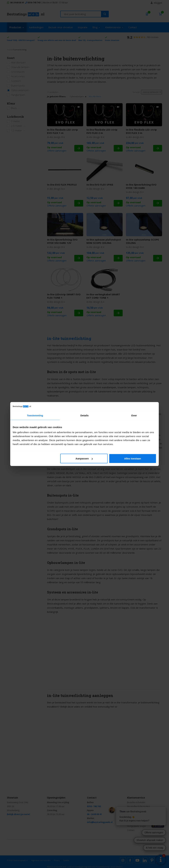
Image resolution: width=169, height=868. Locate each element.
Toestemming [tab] (35, 415)
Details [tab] (84, 415)
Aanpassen (84, 459)
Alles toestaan (133, 459)
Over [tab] (134, 415)
